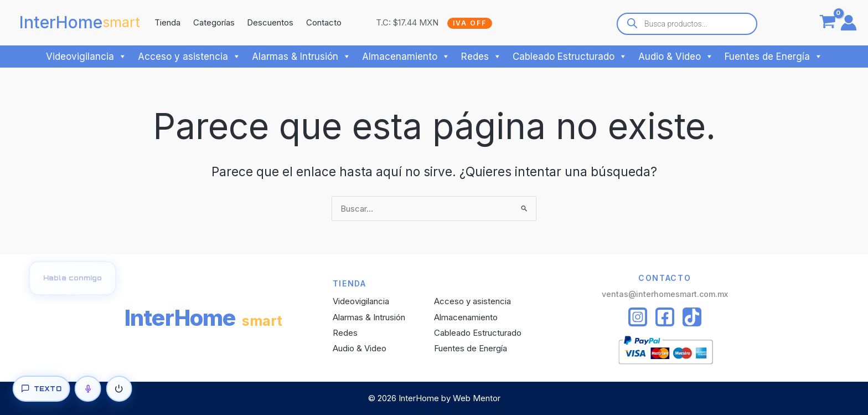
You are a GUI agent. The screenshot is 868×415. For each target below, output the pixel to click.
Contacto (324, 22)
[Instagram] (638, 317)
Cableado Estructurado (570, 57)
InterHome (61, 22)
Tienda (167, 22)
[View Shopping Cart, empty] (828, 23)
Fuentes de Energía (774, 57)
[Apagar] (119, 389)
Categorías (214, 22)
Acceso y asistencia (189, 57)
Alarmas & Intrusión (301, 57)
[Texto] (41, 389)
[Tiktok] (692, 317)
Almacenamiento (406, 57)
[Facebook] (665, 317)
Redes (481, 57)
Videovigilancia (86, 57)
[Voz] (88, 389)
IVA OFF (470, 23)
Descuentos (270, 22)
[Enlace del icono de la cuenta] (849, 23)
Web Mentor (477, 398)
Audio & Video (676, 57)
